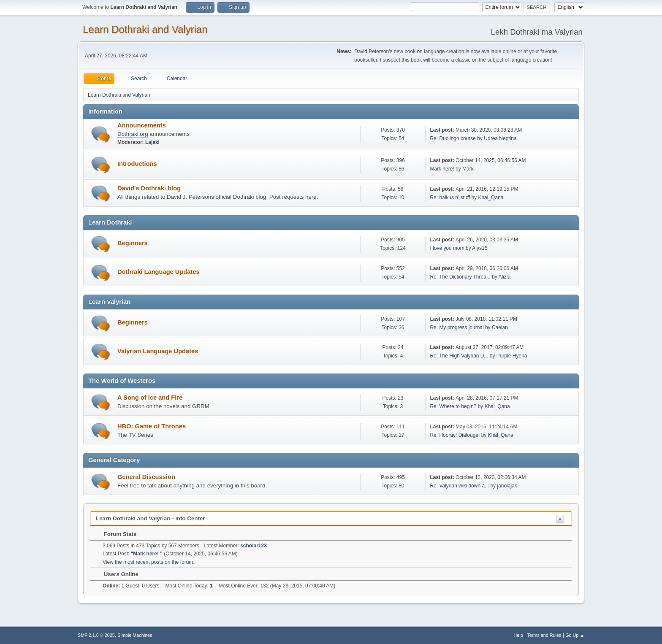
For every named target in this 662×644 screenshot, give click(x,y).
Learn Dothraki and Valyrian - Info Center (150, 518)
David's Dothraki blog (149, 188)
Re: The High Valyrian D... (459, 356)
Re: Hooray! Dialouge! (455, 435)
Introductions (137, 164)
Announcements (142, 125)
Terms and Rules (544, 635)
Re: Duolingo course (453, 138)
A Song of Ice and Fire (150, 398)
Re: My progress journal (457, 327)
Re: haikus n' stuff (450, 198)
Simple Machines (135, 635)
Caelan (500, 327)
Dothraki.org (133, 134)
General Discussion (146, 477)
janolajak (507, 486)
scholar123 (254, 546)
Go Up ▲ (575, 635)
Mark (468, 169)
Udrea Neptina (500, 138)
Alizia (505, 277)
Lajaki (152, 142)
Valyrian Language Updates (158, 351)
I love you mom (447, 248)
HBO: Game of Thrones (152, 426)
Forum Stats (116, 534)
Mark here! (443, 169)
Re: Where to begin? (453, 406)
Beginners (133, 243)
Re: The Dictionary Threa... (460, 277)
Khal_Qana (491, 198)
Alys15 (480, 248)
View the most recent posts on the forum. (149, 562)
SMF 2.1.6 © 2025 (96, 635)
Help (518, 635)
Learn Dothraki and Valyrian (145, 29)
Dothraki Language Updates (159, 272)
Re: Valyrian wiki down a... (459, 486)
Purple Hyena (512, 356)
